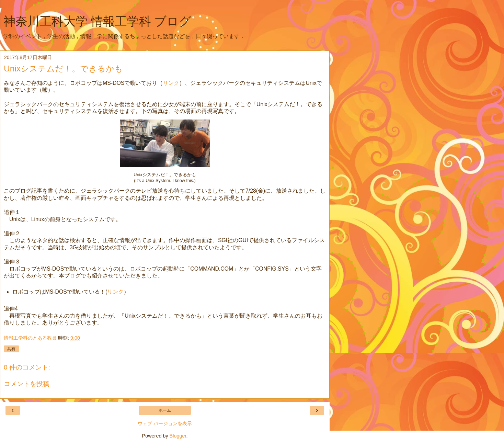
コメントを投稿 (27, 384)
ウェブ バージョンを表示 (165, 423)
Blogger (178, 436)
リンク (171, 83)
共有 (11, 349)
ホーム (165, 410)
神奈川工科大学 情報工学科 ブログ (97, 21)
